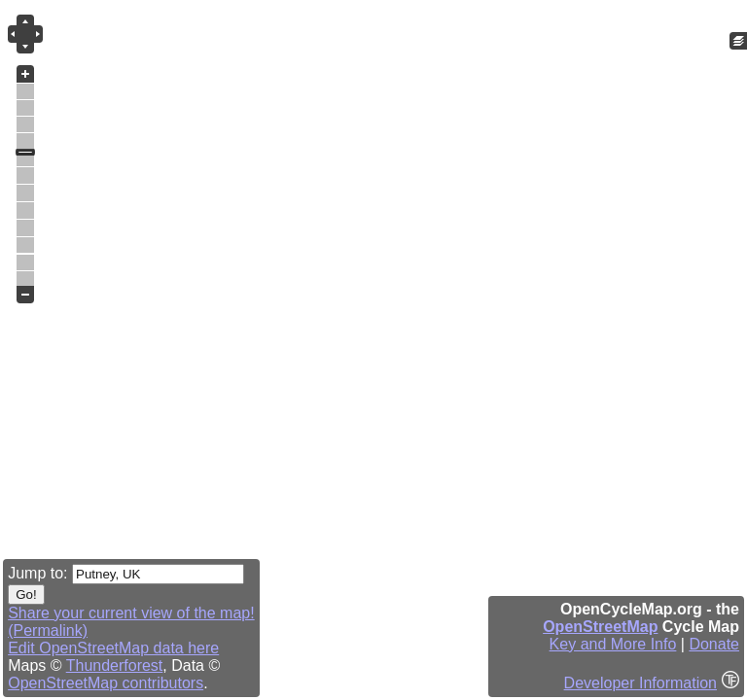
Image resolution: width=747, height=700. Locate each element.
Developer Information (640, 683)
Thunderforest (115, 665)
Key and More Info (613, 644)
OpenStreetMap (600, 627)
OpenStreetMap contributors (106, 683)
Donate (714, 644)
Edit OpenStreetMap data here (113, 648)
